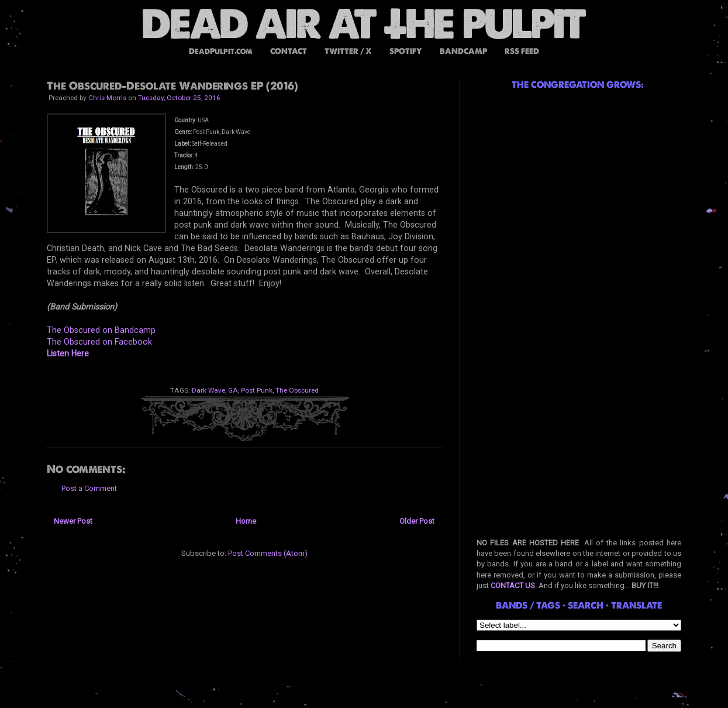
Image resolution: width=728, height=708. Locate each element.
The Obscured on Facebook (99, 342)
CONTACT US (513, 585)
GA (233, 390)
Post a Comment (89, 488)
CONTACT (289, 51)
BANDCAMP (463, 51)
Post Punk (257, 390)
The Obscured (297, 390)
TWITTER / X (348, 51)
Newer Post (73, 521)
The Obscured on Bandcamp (101, 330)
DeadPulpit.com (221, 51)
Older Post (417, 521)
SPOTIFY (406, 51)
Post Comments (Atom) (268, 553)
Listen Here (68, 353)
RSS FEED (522, 51)
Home (246, 521)
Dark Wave (208, 390)
